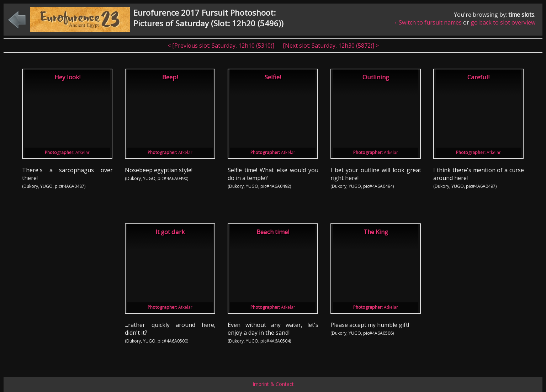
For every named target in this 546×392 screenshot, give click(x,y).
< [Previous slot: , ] (222, 46)
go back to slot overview (503, 22)
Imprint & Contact (273, 384)
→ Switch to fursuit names (427, 22)
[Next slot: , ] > (331, 46)
